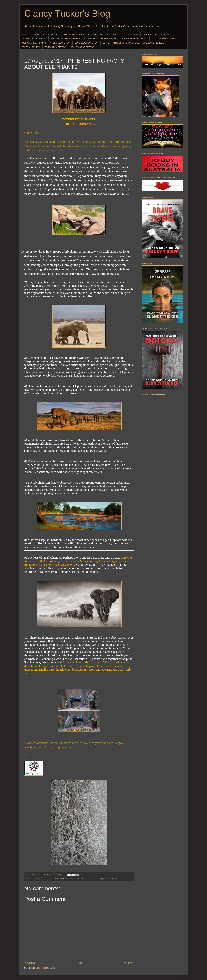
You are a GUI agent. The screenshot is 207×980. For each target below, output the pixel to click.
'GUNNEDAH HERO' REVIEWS (156, 34)
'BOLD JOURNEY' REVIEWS (34, 43)
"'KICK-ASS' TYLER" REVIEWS (164, 39)
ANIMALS (43, 879)
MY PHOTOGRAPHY (52, 34)
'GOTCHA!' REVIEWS (31, 47)
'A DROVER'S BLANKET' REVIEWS (65, 39)
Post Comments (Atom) (46, 968)
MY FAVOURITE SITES (74, 34)
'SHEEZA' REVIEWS (109, 39)
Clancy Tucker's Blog (67, 13)
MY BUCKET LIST (95, 34)
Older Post (129, 963)
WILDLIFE (116, 879)
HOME (25, 34)
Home (80, 963)
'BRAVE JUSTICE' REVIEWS (82, 47)
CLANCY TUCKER (57, 879)
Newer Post (30, 963)
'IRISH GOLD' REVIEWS (61, 43)
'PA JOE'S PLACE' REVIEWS (34, 39)
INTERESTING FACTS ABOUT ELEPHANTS (84, 879)
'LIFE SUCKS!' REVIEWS (153, 43)
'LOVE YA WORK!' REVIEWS (87, 43)
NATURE (107, 879)
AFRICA (35, 879)
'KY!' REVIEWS (90, 39)
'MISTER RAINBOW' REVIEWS (135, 39)
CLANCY (35, 34)
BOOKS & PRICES (131, 34)
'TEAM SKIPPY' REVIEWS (55, 47)
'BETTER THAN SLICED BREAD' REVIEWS (121, 43)
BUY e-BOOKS (113, 34)
